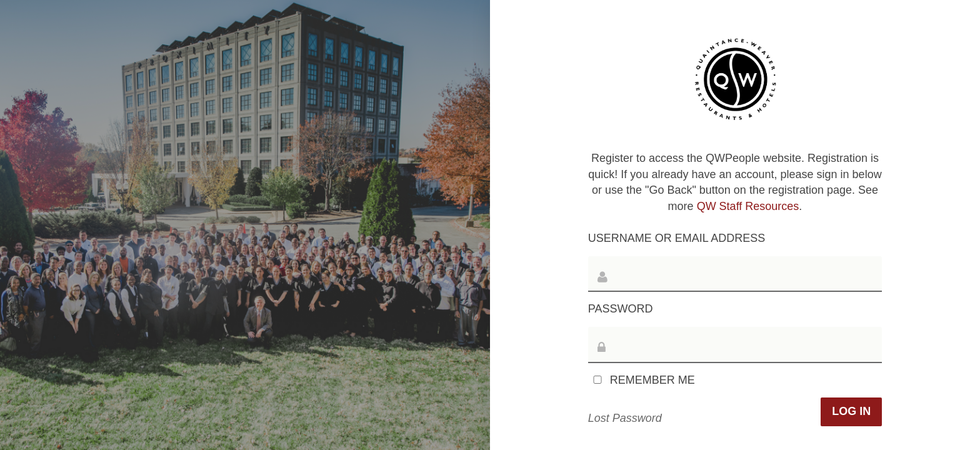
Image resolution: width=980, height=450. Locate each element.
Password (621, 309)
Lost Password (625, 418)
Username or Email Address (677, 238)
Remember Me (642, 380)
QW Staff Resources (748, 206)
